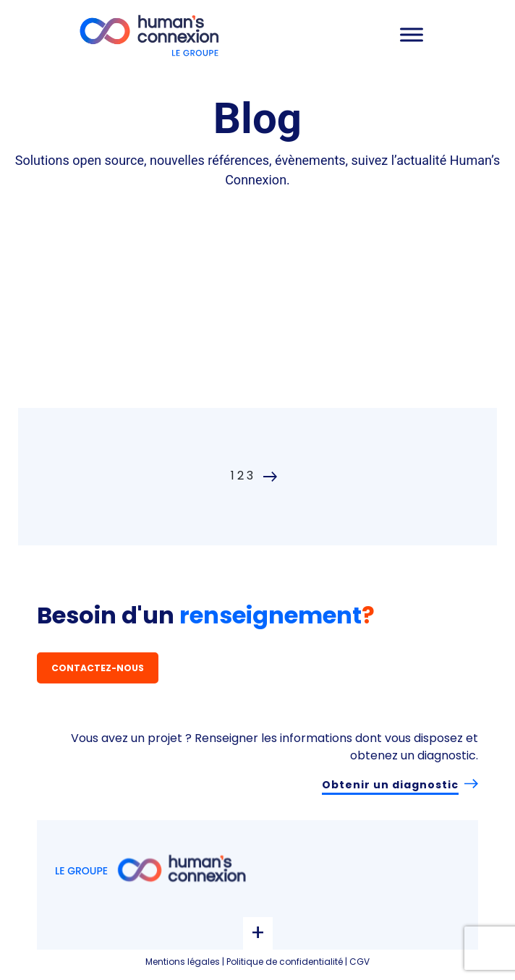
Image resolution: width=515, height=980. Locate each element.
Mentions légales (183, 962)
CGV (359, 962)
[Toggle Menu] (412, 34)
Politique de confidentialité (285, 962)
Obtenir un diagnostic (390, 785)
